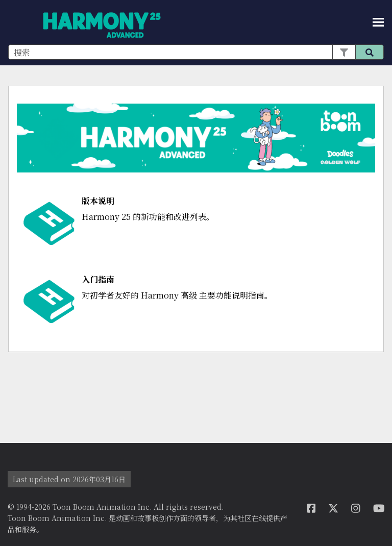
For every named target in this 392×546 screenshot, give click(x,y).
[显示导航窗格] (378, 22)
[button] (344, 52)
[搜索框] (196, 52)
